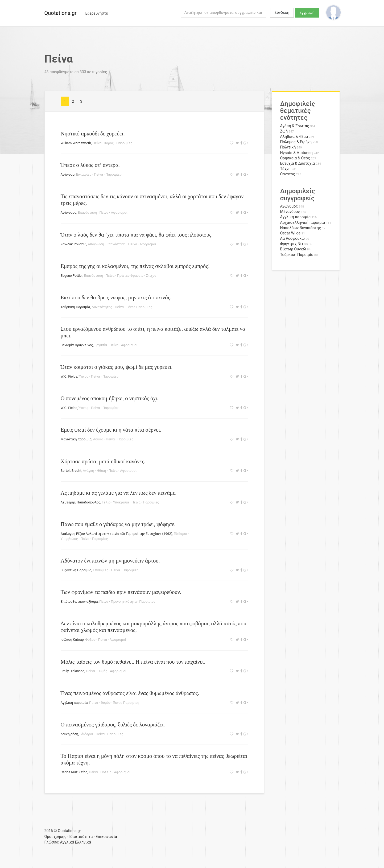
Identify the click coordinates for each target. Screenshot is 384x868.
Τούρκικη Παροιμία (75, 307)
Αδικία (98, 439)
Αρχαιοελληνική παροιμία (303, 223)
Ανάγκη (88, 471)
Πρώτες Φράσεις (130, 276)
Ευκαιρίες (84, 174)
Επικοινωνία (106, 837)
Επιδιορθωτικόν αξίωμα (79, 602)
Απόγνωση (96, 244)
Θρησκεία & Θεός (295, 158)
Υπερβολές (69, 539)
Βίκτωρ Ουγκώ (293, 249)
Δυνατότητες (102, 307)
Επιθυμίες (101, 570)
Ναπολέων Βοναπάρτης (301, 228)
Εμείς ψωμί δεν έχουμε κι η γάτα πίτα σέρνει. (111, 430)
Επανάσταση (87, 212)
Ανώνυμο (68, 174)
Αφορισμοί (119, 212)
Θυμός (102, 671)
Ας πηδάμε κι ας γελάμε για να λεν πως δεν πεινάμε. (119, 493)
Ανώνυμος (69, 212)
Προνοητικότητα (124, 602)
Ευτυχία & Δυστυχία (298, 164)
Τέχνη (285, 169)
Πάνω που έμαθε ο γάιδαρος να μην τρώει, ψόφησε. (118, 524)
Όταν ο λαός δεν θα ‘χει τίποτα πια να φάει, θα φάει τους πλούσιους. (137, 235)
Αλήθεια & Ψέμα (294, 137)
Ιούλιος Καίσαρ (72, 640)
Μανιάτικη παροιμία (76, 439)
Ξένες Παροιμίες (139, 307)
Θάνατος (288, 174)
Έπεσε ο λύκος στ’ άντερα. (90, 165)
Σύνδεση (282, 13)
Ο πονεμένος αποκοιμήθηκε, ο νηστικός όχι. (110, 398)
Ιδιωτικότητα (81, 837)
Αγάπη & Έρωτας (295, 126)
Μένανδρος (290, 212)
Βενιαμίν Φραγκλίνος (77, 345)
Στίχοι (151, 276)
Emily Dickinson (73, 671)
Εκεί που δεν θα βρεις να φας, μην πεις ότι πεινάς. (116, 297)
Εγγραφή (307, 13)
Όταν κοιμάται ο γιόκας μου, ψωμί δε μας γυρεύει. (117, 367)
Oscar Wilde (290, 233)
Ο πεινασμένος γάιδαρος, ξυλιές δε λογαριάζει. (113, 724)
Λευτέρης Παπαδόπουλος (80, 502)
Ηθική (101, 471)
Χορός (109, 143)
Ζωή (284, 131)
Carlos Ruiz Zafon (74, 772)
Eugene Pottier (72, 276)
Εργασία (101, 345)
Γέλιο (106, 502)
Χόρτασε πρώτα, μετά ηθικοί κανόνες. (103, 461)
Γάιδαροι (181, 534)
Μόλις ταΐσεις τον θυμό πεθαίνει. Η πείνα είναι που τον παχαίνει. (133, 662)
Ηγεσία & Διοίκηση (296, 153)
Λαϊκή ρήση (69, 734)
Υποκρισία (121, 502)
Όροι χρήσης (55, 837)
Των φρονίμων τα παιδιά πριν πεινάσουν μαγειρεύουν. (121, 592)
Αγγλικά (67, 842)
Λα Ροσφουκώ (293, 239)
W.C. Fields (69, 376)
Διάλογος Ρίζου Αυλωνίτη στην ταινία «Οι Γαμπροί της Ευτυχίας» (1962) (117, 534)
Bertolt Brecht (71, 471)
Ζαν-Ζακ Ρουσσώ (74, 244)
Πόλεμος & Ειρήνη (296, 142)
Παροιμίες (124, 143)
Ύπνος (84, 376)
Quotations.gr (61, 13)
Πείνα (97, 143)
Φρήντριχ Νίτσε (294, 244)
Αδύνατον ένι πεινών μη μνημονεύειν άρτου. (110, 561)
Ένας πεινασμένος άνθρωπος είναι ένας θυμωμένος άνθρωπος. (130, 693)
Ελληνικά (83, 842)
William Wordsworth (76, 143)
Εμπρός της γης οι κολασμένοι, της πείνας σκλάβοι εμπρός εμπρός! (135, 266)
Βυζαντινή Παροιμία (76, 570)
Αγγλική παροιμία (74, 703)
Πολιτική (288, 147)
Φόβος (90, 640)
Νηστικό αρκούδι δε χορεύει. (93, 133)
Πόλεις (106, 772)
